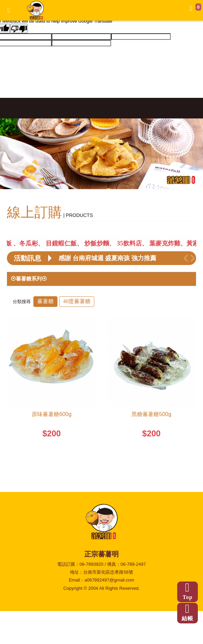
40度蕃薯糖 (77, 301)
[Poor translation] (19, 28)
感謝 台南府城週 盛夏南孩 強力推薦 (107, 258)
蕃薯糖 (45, 301)
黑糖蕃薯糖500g (151, 414)
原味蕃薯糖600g (52, 414)
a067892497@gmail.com (109, 580)
